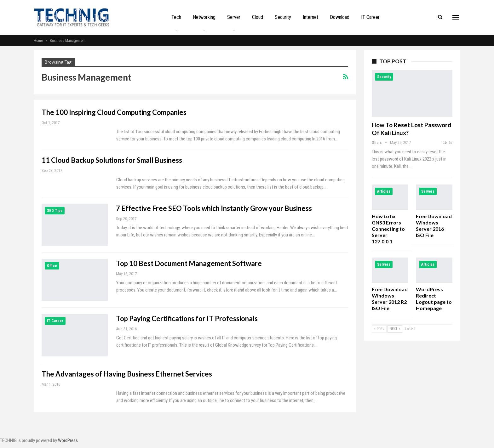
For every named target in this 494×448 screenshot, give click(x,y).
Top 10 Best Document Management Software (189, 263)
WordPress (68, 440)
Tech (176, 17)
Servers (428, 191)
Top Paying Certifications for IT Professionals (187, 318)
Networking (204, 17)
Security (283, 17)
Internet (310, 17)
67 (448, 142)
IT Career (370, 17)
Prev (379, 329)
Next (395, 329)
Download (340, 17)
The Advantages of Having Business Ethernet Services (127, 374)
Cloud (258, 17)
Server (234, 17)
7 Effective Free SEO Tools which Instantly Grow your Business (214, 208)
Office (52, 266)
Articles (384, 191)
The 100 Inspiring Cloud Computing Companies (114, 112)
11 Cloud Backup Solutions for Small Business (112, 160)
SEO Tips (55, 211)
